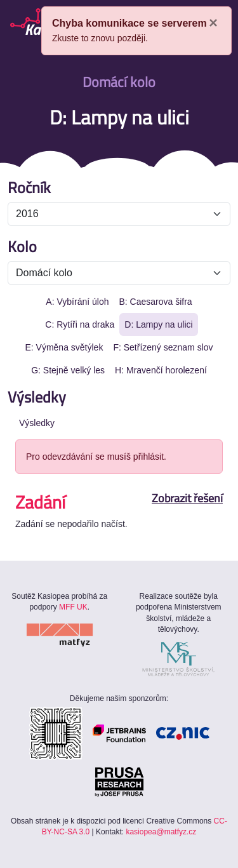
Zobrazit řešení (187, 498)
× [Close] (213, 23)
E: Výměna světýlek (64, 347)
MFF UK (73, 607)
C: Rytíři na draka (80, 324)
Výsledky (37, 423)
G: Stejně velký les (68, 370)
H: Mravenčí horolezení (161, 370)
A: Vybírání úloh (77, 302)
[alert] (136, 31)
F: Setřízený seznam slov (163, 347)
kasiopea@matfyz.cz (161, 832)
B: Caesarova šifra (155, 302)
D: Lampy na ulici (158, 324)
